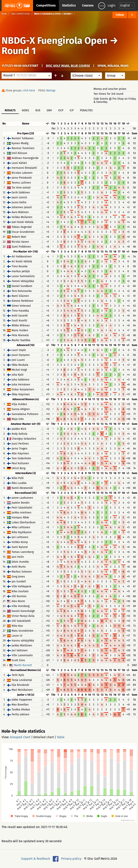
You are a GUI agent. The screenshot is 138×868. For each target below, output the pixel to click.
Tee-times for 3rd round (108, 94)
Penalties (86, 110)
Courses (88, 5)
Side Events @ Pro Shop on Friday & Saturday (115, 100)
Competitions (46, 5)
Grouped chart (20, 737)
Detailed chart (44, 737)
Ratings (51, 91)
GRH (49, 110)
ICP (72, 110)
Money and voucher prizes (110, 89)
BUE (38, 110)
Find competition (20, 14)
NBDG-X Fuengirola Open (55, 41)
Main (4, 14)
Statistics (69, 5)
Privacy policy (71, 859)
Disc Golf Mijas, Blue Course (68, 66)
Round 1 (19, 51)
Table (61, 737)
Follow (120, 15)
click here (29, 91)
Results (10, 110)
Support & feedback (36, 859)
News (25, 110)
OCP (61, 110)
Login (112, 5)
